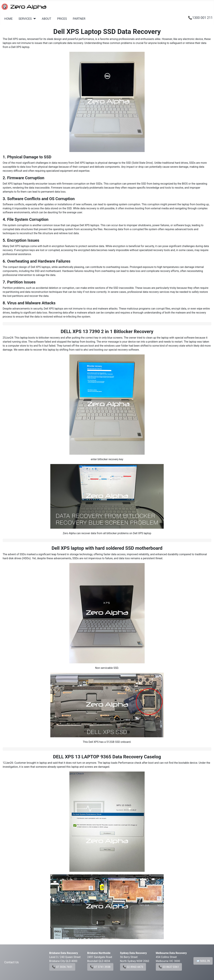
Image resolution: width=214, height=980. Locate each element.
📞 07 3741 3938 (100, 967)
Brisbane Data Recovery (64, 953)
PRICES (62, 19)
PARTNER (79, 19)
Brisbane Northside (99, 953)
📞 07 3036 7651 (62, 967)
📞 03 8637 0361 (169, 967)
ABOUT (46, 19)
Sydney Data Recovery (133, 953)
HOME (9, 19)
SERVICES (25, 19)
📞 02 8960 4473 (133, 967)
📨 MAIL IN (203, 961)
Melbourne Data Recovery (171, 953)
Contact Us (12, 962)
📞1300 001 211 (200, 18)
